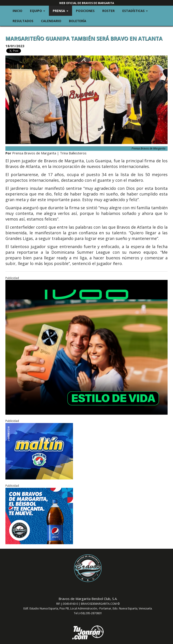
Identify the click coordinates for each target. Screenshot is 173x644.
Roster (108, 11)
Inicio (17, 11)
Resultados (23, 21)
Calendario (51, 21)
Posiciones (85, 11)
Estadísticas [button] (137, 10)
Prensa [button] (62, 10)
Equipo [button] (39, 10)
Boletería (78, 21)
